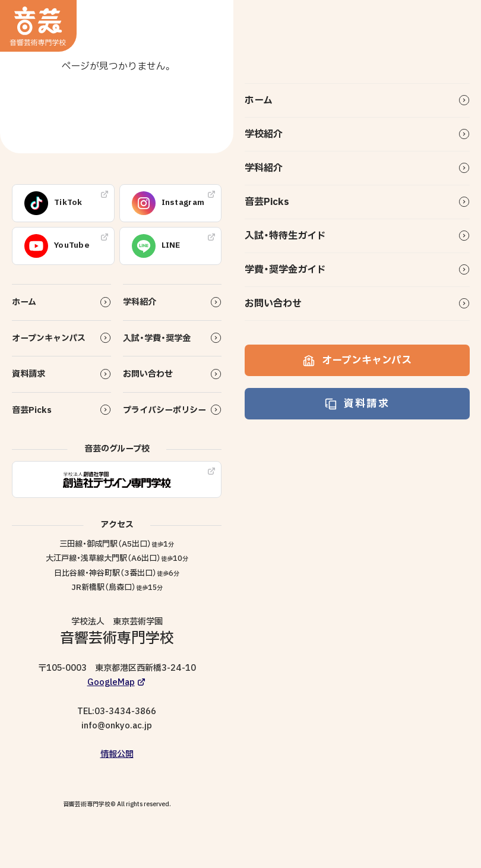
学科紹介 (264, 168)
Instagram (168, 203)
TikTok (53, 203)
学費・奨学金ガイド (285, 270)
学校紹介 (264, 134)
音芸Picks (267, 202)
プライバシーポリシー (164, 410)
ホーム (259, 100)
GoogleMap (111, 682)
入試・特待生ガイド (285, 236)
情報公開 (117, 754)
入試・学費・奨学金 (157, 338)
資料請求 (357, 404)
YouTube (57, 246)
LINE (156, 246)
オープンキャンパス (357, 360)
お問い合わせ (273, 304)
